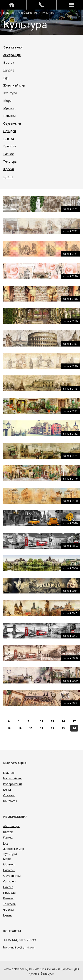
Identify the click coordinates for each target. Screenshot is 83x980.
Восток (9, 62)
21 (41, 728)
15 (52, 721)
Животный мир (14, 85)
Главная (9, 13)
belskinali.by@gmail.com (19, 947)
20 (31, 728)
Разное (9, 154)
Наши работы (13, 778)
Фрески (9, 169)
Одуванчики (12, 123)
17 (74, 721)
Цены (7, 790)
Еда (6, 78)
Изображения (28, 13)
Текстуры (10, 161)
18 (9, 728)
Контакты (10, 801)
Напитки (9, 116)
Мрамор (9, 108)
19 (20, 728)
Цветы (8, 177)
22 (52, 728)
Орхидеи (10, 131)
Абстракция (12, 55)
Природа (10, 146)
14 (41, 721)
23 (63, 728)
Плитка (9, 139)
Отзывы (9, 795)
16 (63, 721)
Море (7, 101)
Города (9, 70)
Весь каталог (13, 47)
